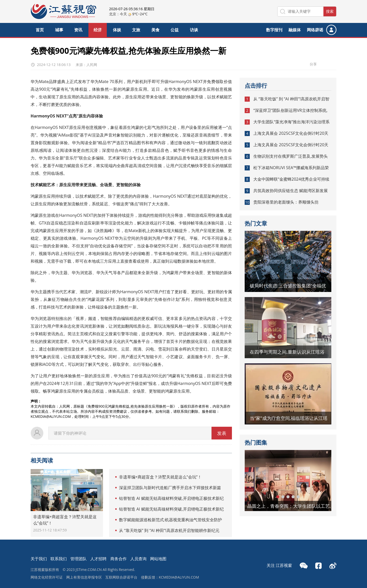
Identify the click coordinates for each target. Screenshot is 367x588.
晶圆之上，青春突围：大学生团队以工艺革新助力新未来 (292, 506)
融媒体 (295, 30)
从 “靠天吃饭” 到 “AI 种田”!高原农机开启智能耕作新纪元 (169, 530)
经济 (98, 30)
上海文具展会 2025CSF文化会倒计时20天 (291, 133)
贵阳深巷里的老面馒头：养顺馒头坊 (286, 202)
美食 (155, 30)
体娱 (117, 30)
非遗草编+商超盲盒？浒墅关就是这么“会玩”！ (160, 477)
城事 (59, 30)
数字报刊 (274, 30)
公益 (175, 30)
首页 (40, 30)
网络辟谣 (315, 30)
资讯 (78, 30)
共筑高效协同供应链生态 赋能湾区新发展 (291, 191)
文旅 (136, 30)
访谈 (194, 30)
